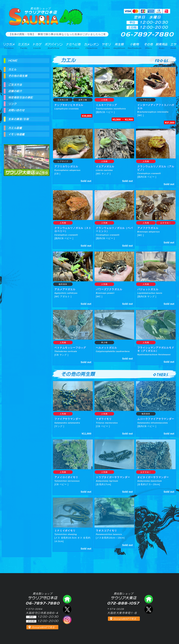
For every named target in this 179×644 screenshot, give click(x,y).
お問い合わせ (16, 110)
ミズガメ (24, 46)
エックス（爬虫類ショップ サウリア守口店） (67, 609)
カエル (12, 69)
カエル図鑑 (15, 128)
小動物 (135, 46)
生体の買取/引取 (19, 119)
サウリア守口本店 (41, 11)
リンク (12, 104)
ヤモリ (106, 46)
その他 (148, 46)
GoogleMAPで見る (43, 627)
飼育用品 (162, 46)
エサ (173, 46)
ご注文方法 (15, 85)
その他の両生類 (18, 76)
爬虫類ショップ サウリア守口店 (67, 599)
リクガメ (9, 46)
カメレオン (91, 46)
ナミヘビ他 (73, 46)
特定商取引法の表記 (21, 97)
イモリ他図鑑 (16, 134)
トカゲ (37, 46)
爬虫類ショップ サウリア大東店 (27, 157)
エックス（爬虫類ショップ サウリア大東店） (149, 609)
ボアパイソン (54, 46)
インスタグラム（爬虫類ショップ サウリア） (67, 620)
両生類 (119, 46)
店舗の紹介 (15, 91)
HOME (13, 61)
